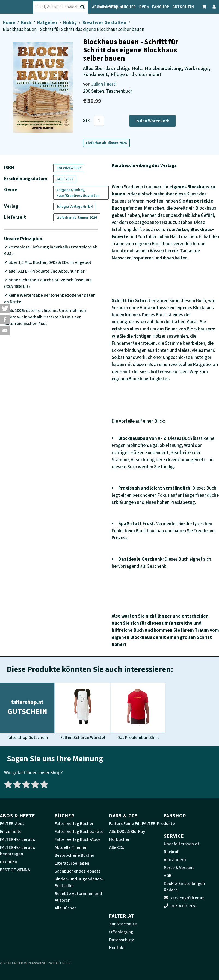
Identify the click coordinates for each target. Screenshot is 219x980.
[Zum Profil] (213, 7)
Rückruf (171, 852)
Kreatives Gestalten (105, 23)
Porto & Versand (179, 868)
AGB (168, 876)
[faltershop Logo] (20, 7)
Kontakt (117, 948)
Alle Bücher (65, 908)
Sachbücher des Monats (78, 871)
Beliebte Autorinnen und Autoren (78, 897)
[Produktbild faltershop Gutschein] (27, 712)
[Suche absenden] (87, 7)
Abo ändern (175, 860)
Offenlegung (121, 932)
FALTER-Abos (12, 824)
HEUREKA (9, 862)
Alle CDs (117, 847)
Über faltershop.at (182, 844)
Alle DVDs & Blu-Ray (127, 832)
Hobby (70, 23)
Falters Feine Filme (127, 824)
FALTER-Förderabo (18, 839)
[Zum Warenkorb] (204, 7)
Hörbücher (119, 839)
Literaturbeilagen (72, 863)
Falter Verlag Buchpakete (79, 832)
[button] (5, 308)
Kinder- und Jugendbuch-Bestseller (79, 882)
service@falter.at (184, 898)
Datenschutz (122, 940)
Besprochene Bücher (75, 855)
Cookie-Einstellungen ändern (184, 887)
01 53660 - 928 (180, 906)
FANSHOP (161, 7)
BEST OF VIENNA (15, 870)
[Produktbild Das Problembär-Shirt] (138, 712)
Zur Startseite (123, 924)
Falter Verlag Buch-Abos (78, 839)
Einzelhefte (11, 832)
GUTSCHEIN (183, 7)
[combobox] (66, 7)
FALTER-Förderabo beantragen (18, 851)
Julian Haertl (104, 84)
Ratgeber (48, 23)
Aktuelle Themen (71, 847)
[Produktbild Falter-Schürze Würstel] (83, 712)
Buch (27, 23)
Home (9, 23)
